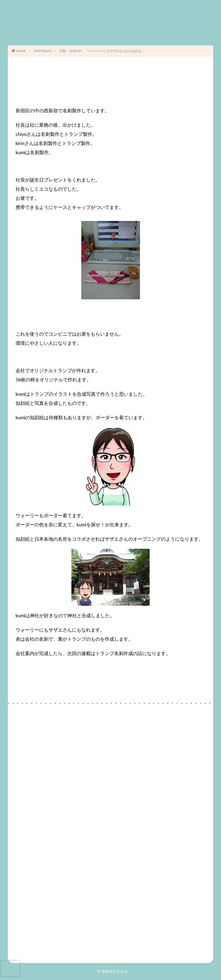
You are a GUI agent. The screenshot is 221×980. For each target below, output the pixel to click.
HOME (21, 51)
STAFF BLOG (43, 51)
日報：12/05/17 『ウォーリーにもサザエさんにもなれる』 (102, 51)
